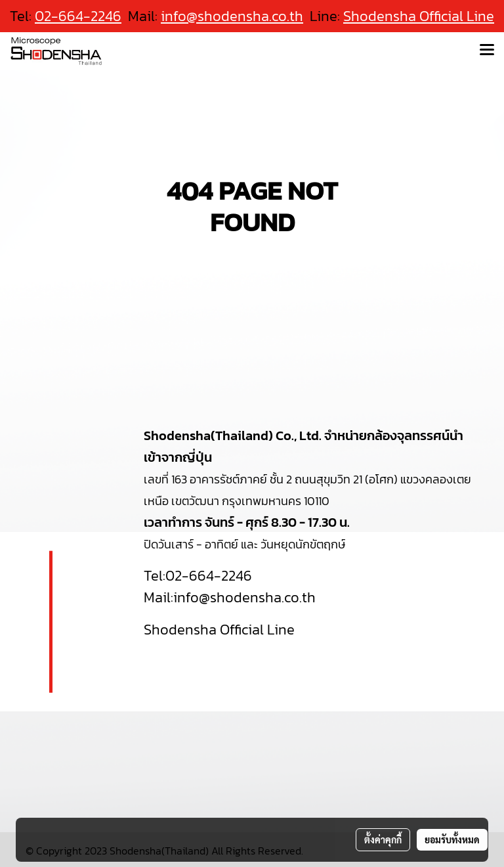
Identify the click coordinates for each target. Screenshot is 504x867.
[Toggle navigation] (487, 51)
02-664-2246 (209, 576)
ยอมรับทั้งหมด (452, 839)
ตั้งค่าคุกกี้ (383, 839)
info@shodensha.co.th (232, 16)
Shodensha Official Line (419, 16)
